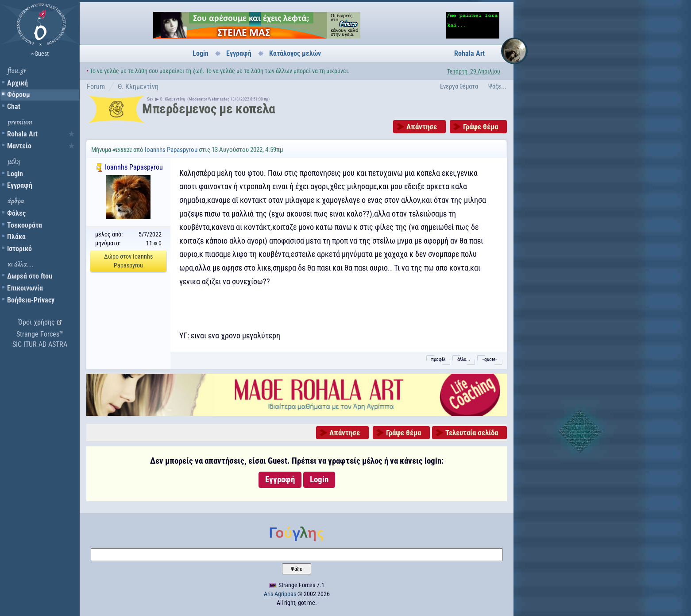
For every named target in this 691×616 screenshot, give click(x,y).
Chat (14, 107)
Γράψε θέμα (481, 127)
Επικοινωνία (25, 288)
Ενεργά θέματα (459, 86)
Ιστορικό (19, 249)
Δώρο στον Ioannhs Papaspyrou (128, 261)
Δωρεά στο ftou (30, 276)
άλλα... (464, 359)
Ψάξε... (497, 86)
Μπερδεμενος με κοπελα (209, 109)
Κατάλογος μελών (295, 53)
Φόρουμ (19, 95)
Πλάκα (16, 237)
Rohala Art (22, 134)
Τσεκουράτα (25, 225)
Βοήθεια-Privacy (31, 300)
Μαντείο (19, 146)
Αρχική (17, 83)
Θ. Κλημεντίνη (138, 87)
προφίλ (438, 359)
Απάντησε (422, 127)
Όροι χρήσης (37, 322)
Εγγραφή (20, 185)
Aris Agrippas (280, 594)
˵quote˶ (490, 359)
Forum (96, 87)
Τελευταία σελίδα (472, 433)
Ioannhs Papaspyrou (171, 150)
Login (15, 174)
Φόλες (16, 213)
